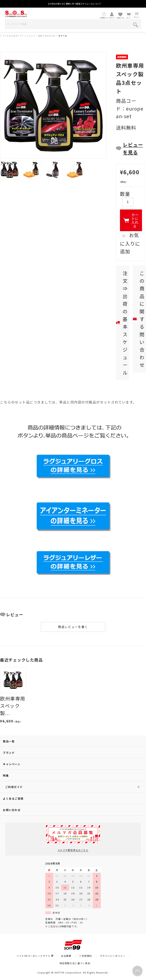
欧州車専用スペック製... (13, 706)
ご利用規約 (86, 956)
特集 (6, 775)
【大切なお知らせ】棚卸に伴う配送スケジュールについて (74, 4)
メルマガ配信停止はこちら (73, 850)
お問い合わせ (12, 810)
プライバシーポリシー (113, 956)
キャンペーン (12, 764)
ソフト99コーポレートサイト (35, 956)
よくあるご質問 (13, 798)
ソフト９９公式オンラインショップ (17, 36)
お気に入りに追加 (130, 243)
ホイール (63, 36)
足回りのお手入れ (47, 36)
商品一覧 (9, 741)
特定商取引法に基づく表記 (75, 963)
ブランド (9, 753)
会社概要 (66, 956)
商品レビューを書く (73, 627)
